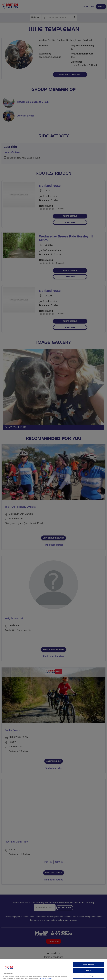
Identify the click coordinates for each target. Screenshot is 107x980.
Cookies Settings (89, 976)
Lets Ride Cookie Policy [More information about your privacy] (46, 978)
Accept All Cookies (89, 965)
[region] (54, 970)
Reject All (89, 970)
